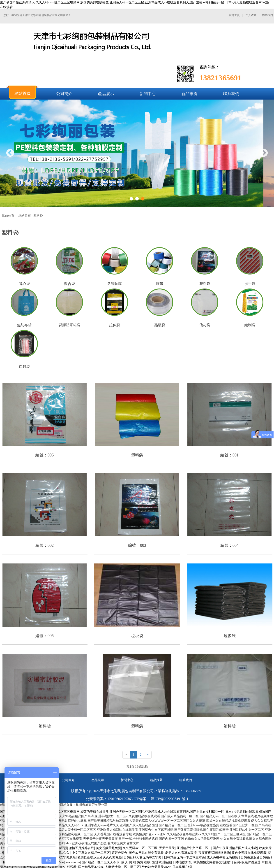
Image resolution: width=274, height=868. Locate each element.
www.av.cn (73, 862)
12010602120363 (120, 799)
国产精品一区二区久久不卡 (101, 862)
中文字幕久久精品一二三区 (91, 853)
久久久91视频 (112, 858)
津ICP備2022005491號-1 (170, 799)
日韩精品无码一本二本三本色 (184, 858)
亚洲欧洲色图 (162, 862)
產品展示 (98, 780)
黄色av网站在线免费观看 (146, 853)
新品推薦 (156, 780)
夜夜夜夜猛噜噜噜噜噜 (214, 853)
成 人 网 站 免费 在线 (136, 862)
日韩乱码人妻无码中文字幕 (143, 858)
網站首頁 (25, 216)
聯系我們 (186, 780)
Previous (10, 153)
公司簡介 (68, 780)
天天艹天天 (167, 848)
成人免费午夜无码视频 (223, 858)
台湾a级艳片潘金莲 (247, 862)
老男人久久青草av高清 (181, 853)
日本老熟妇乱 (182, 862)
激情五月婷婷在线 (81, 848)
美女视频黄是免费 (108, 848)
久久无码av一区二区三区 (140, 848)
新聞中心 (127, 780)
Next (264, 153)
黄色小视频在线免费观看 (249, 853)
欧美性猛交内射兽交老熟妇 (213, 862)
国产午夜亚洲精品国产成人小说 (235, 848)
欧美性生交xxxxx (89, 858)
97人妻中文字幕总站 (62, 858)
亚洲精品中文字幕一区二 (194, 848)
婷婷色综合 (120, 853)
